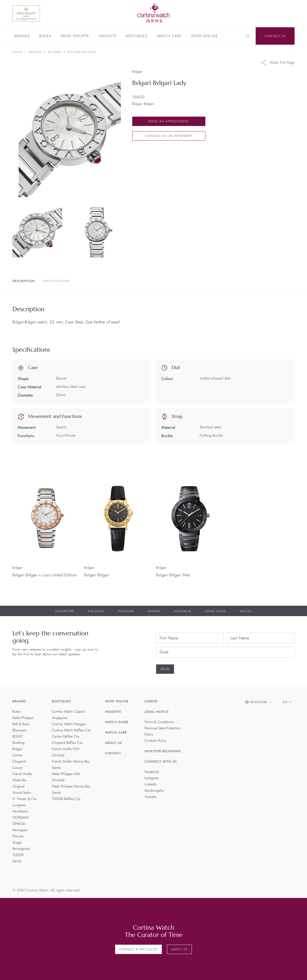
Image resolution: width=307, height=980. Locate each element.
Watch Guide (117, 722)
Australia (182, 611)
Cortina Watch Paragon (69, 724)
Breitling (18, 743)
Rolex (45, 36)
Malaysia (96, 611)
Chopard (19, 762)
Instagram (152, 778)
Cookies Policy (156, 741)
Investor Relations (163, 751)
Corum (18, 768)
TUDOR (18, 855)
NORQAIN (20, 818)
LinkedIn (151, 784)
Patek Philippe (75, 36)
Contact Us (275, 36)
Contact (113, 753)
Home (18, 52)
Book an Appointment (169, 121)
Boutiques (137, 36)
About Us (114, 743)
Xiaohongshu (154, 791)
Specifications (57, 281)
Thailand (126, 611)
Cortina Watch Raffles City (71, 730)
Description (24, 281)
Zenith (17, 861)
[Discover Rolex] (273, 14)
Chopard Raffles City (67, 743)
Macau (246, 611)
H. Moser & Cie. (25, 799)
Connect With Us (161, 762)
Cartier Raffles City (66, 737)
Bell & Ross (21, 724)
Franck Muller (22, 774)
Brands (22, 36)
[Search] (248, 36)
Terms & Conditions (159, 722)
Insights (107, 36)
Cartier (18, 755)
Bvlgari (55, 52)
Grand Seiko (22, 793)
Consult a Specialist (138, 949)
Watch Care (169, 36)
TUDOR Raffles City (66, 799)
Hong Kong (215, 611)
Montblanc (20, 811)
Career (151, 701)
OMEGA (19, 824)
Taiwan (154, 611)
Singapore (65, 611)
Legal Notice (157, 712)
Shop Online (205, 36)
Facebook (152, 772)
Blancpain (20, 730)
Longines (19, 805)
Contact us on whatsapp (169, 136)
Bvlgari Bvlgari (82, 52)
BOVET (18, 737)
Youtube (151, 797)
